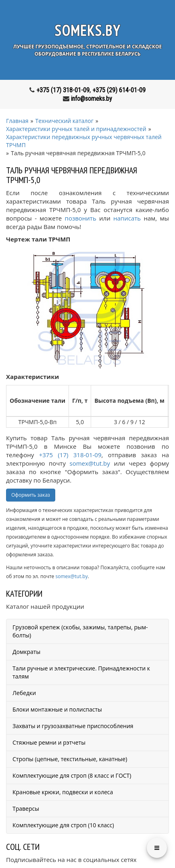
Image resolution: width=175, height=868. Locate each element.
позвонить (81, 218)
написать (127, 218)
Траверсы (26, 809)
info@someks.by (92, 99)
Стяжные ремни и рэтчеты (49, 742)
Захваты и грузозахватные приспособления (73, 726)
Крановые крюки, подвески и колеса (63, 792)
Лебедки (24, 693)
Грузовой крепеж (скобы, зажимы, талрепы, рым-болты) (80, 631)
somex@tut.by (90, 463)
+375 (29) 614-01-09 (119, 90)
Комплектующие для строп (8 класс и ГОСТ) (72, 775)
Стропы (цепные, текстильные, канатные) (70, 759)
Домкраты (26, 652)
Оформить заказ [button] (31, 495)
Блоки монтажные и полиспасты (57, 709)
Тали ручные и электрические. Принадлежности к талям (81, 672)
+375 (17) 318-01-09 (63, 90)
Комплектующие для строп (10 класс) (63, 825)
